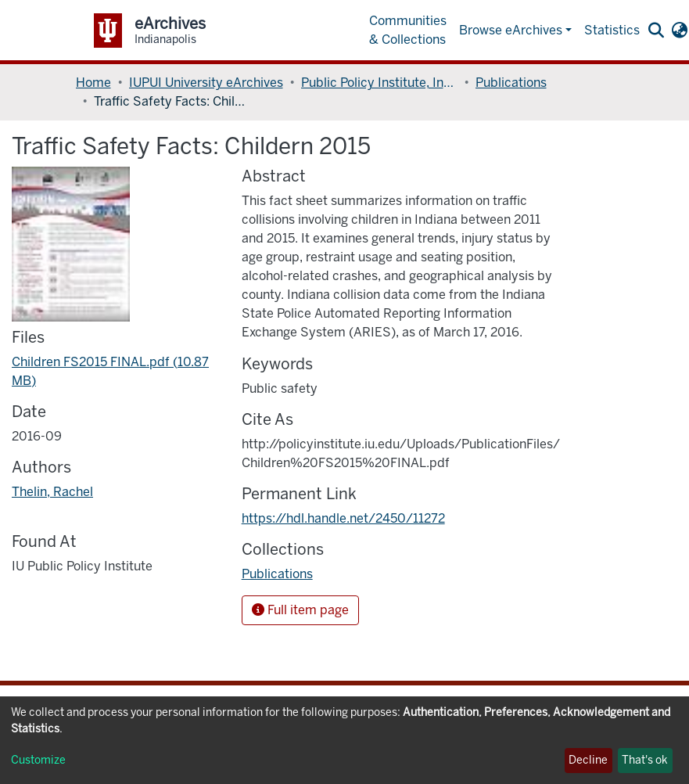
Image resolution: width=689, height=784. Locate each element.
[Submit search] (657, 31)
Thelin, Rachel (52, 492)
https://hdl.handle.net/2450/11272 (343, 518)
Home (93, 83)
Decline (588, 760)
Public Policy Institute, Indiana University (379, 83)
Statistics (612, 30)
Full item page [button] (300, 610)
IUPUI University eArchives (206, 83)
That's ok (645, 760)
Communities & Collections (408, 30)
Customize (38, 760)
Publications (511, 83)
